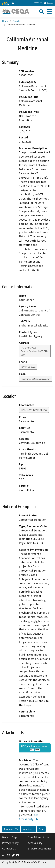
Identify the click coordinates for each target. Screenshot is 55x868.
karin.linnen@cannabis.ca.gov (36, 379)
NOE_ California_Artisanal (35, 748)
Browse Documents (40, 848)
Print (41, 829)
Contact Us (37, 3)
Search (16, 21)
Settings (49, 3)
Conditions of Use (39, 837)
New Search (28, 829)
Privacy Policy (10, 843)
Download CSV (11, 829)
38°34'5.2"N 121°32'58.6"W (34, 410)
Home (5, 21)
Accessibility (35, 843)
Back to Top (9, 837)
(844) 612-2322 (28, 367)
